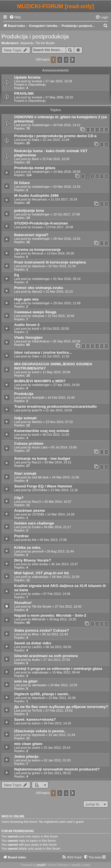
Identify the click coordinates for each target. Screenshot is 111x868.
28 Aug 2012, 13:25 (63, 619)
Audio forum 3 (27, 325)
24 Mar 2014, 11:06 (66, 477)
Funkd (36, 527)
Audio (36, 660)
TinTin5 (37, 711)
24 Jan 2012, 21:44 (62, 735)
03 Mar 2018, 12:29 (67, 187)
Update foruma (27, 77)
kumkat (37, 81)
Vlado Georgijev (28, 337)
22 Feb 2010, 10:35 (56, 159)
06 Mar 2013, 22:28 (66, 577)
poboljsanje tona (29, 210)
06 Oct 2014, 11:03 (56, 435)
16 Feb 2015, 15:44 (61, 398)
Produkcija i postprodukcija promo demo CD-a (55, 136)
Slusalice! (23, 603)
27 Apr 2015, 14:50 (66, 385)
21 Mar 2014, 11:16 (64, 490)
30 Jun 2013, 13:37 (65, 564)
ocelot (36, 748)
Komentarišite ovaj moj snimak (42, 431)
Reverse (38, 253)
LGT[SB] (38, 514)
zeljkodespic (40, 577)
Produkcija (24, 394)
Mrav (35, 634)
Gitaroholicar (40, 341)
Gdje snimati (25, 418)
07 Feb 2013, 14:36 (57, 594)
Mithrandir (39, 619)
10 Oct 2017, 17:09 (67, 214)
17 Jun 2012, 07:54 (57, 660)
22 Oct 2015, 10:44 (61, 316)
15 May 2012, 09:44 (66, 672)
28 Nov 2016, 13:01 (67, 239)
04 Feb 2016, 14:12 (67, 125)
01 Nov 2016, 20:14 (67, 279)
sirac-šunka (40, 564)
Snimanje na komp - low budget (42, 458)
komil (35, 329)
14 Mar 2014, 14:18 (61, 514)
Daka (35, 140)
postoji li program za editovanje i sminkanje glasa (58, 669)
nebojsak (38, 316)
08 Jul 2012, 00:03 (58, 647)
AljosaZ (37, 292)
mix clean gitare (28, 744)
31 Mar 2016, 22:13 (59, 292)
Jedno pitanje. (27, 756)
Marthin (37, 422)
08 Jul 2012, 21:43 (55, 634)
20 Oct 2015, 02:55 (56, 329)
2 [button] (60, 60)
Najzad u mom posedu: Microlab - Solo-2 (50, 615)
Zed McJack (40, 477)
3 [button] (66, 60)
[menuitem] (15, 17)
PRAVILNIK (24, 93)
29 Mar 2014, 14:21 (58, 462)
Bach (35, 159)
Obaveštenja (37, 85)
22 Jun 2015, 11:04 (56, 140)
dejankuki (27, 43)
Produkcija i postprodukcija (35, 36)
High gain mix (26, 299)
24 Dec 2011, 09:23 (57, 773)
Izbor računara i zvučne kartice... (43, 352)
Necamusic (39, 199)
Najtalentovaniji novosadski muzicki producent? (57, 769)
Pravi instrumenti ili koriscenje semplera (50, 262)
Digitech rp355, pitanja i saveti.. (42, 694)
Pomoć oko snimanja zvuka (39, 288)
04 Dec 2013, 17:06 (53, 540)
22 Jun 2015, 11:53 (56, 356)
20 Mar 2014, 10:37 (58, 502)
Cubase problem (29, 443)
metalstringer (41, 125)
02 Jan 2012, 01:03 (57, 760)
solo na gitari (26, 681)
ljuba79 (37, 410)
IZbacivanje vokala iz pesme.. (40, 731)
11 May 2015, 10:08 (56, 372)
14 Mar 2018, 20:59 (67, 172)
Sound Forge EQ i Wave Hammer (43, 486)
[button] (72, 60)
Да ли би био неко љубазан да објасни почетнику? (61, 707)
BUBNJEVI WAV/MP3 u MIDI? (40, 381)
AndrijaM (38, 398)
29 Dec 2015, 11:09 (67, 303)
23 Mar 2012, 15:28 (62, 698)
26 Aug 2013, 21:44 (60, 551)
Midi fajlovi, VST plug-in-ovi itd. (42, 573)
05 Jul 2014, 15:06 (64, 447)
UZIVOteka (39, 490)
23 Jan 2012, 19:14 (57, 748)
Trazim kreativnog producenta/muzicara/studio (55, 406)
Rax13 (36, 462)
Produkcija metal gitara (35, 168)
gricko (36, 773)
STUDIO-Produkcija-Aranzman (41, 223)
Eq (17, 275)
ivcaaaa (37, 227)
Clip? (19, 498)
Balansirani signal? (31, 235)
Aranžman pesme (30, 510)
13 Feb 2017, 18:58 (60, 227)
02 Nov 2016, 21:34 (62, 266)
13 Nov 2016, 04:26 (61, 253)
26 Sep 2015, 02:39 (67, 341)
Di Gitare (22, 183)
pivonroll (38, 551)
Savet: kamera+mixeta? (35, 719)
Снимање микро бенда (35, 312)
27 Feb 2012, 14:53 (59, 711)
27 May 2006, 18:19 (59, 97)
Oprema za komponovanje (37, 250)
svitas (36, 594)
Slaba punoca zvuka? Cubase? (41, 630)
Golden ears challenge (34, 523)
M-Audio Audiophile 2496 (36, 196)
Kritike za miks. (28, 548)
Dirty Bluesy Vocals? (33, 560)
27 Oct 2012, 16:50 (68, 606)
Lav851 (37, 647)
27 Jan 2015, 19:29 (59, 81)
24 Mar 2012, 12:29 (64, 685)
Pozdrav (21, 536)
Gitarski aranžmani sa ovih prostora (46, 656)
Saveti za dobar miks (33, 643)
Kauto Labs (40, 447)
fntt (34, 540)
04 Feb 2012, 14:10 (57, 723)
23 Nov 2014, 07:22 (59, 422)
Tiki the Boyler (45, 43)
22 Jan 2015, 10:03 (59, 410)
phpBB (41, 865)
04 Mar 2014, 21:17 (57, 527)
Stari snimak (25, 473)
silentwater (39, 685)
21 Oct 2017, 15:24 (64, 199)
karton (36, 723)
